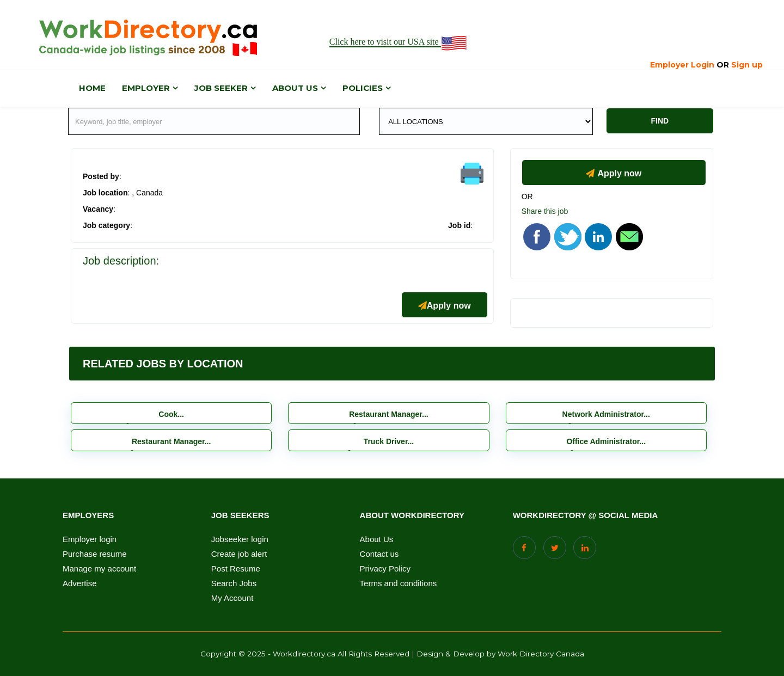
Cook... (171, 414)
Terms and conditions (399, 583)
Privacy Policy (385, 569)
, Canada (147, 193)
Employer (146, 88)
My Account (232, 598)
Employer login (90, 539)
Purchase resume (95, 554)
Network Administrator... (606, 414)
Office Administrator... (606, 441)
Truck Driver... (389, 441)
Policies (363, 88)
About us (295, 88)
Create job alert (239, 554)
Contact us (379, 554)
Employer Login (682, 65)
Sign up (747, 65)
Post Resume (236, 569)
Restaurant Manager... (389, 414)
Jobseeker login (240, 539)
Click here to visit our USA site (399, 42)
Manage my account (99, 569)
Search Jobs (234, 583)
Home (92, 88)
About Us (377, 539)
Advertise (80, 583)
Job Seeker (221, 88)
